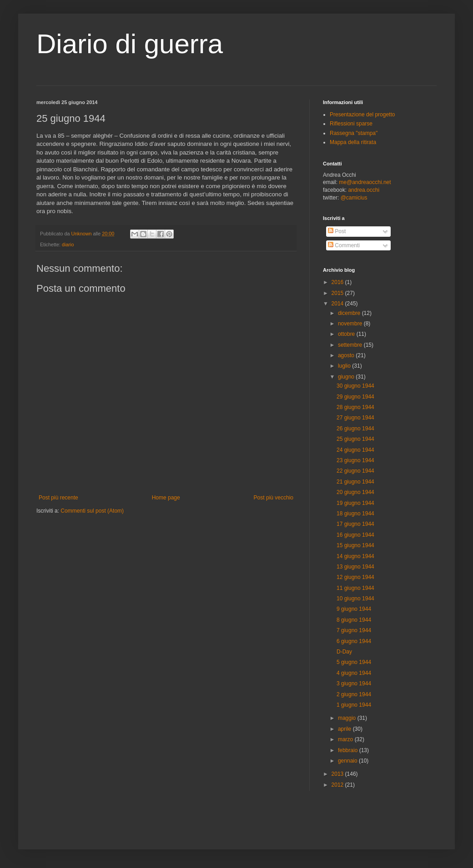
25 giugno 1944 (355, 439)
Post (337, 231)
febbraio (349, 750)
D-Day (344, 652)
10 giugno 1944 (355, 599)
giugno (347, 377)
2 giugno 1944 (354, 694)
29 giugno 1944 (355, 397)
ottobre (347, 334)
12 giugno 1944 (355, 577)
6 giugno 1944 (354, 641)
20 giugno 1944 (355, 492)
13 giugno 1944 (355, 567)
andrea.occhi (364, 190)
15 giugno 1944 (355, 545)
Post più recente (58, 498)
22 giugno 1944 (355, 471)
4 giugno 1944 (354, 673)
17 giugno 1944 (355, 524)
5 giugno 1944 (354, 662)
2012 (338, 785)
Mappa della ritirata (353, 142)
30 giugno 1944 (355, 386)
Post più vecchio (274, 498)
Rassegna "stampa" (354, 133)
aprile (345, 729)
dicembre (350, 313)
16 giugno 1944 (355, 535)
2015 (338, 293)
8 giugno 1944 (354, 620)
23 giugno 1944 (355, 460)
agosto (347, 355)
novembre (351, 324)
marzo (346, 739)
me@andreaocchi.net (365, 182)
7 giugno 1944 (354, 630)
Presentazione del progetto (362, 115)
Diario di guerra (130, 44)
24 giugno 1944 (355, 450)
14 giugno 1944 (355, 556)
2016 (338, 282)
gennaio (348, 761)
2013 (338, 774)
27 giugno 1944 (355, 418)
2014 (338, 304)
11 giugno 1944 (355, 588)
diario (68, 244)
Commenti (344, 245)
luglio (345, 366)
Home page (166, 498)
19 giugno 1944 (355, 503)
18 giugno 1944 (355, 514)
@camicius (354, 198)
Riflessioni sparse (351, 124)
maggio (348, 718)
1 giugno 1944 (354, 705)
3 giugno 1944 (354, 683)
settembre (351, 345)
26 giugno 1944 (355, 429)
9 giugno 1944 (354, 609)
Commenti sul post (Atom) (92, 511)
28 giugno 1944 (355, 407)
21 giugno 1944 (355, 482)
